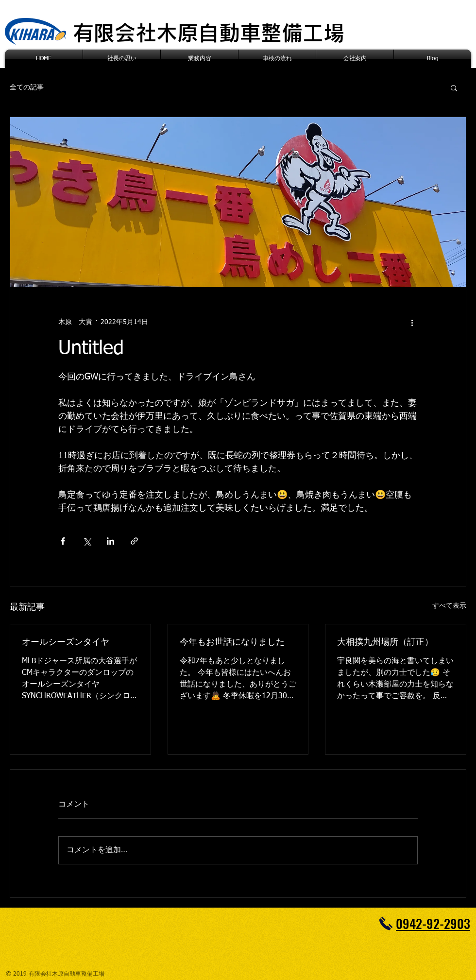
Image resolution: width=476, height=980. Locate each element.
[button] (454, 87)
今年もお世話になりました (232, 642)
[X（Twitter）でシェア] (87, 541)
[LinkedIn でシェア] (110, 541)
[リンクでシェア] (134, 541)
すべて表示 (449, 606)
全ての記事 (27, 87)
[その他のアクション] (412, 322)
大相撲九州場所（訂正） (385, 642)
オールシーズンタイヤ (66, 642)
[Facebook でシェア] (63, 541)
